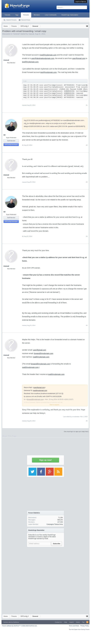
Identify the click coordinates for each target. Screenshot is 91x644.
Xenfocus (16, 622)
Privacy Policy (85, 626)
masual (6, 60)
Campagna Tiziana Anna (55, 524)
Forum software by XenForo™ (20, 626)
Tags (17, 15)
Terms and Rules (74, 626)
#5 (87, 325)
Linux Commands (51, 15)
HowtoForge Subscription (70, 15)
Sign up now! (45, 460)
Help (66, 622)
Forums (26, 15)
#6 (87, 421)
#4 (87, 236)
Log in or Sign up (81, 1)
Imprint (72, 622)
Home (78, 622)
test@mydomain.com (30, 62)
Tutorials (7, 15)
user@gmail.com (39, 350)
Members (37, 15)
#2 (87, 145)
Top (83, 622)
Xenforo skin (7, 622)
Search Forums (11, 20)
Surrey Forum (85, 629)
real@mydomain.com (41, 357)
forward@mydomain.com (44, 353)
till (4, 135)
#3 (87, 182)
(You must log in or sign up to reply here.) (76, 432)
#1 (87, 105)
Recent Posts (26, 20)
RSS (87, 622)
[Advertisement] (45, 564)
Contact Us (58, 622)
